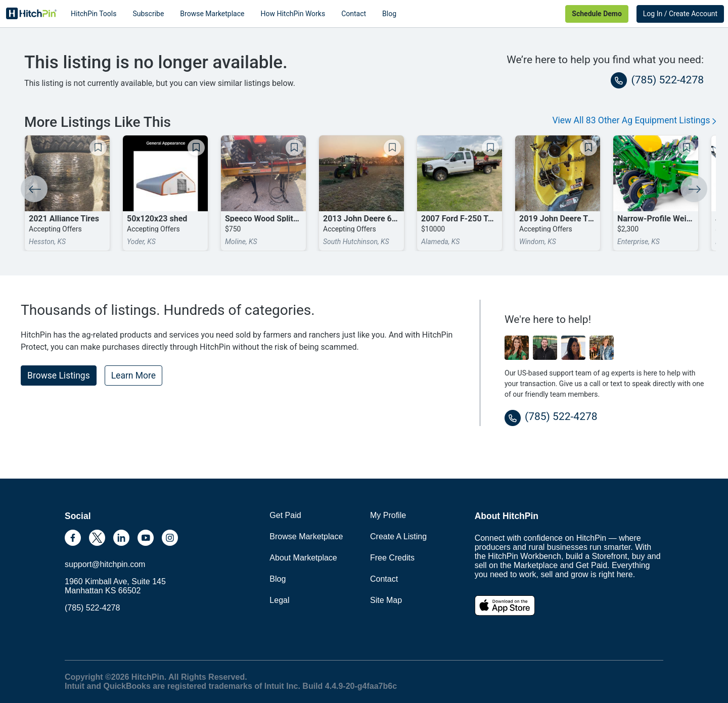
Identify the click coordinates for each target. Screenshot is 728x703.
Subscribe (148, 14)
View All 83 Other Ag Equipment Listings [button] (634, 120)
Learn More (133, 376)
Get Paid (285, 515)
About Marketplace (303, 558)
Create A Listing (398, 536)
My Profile (388, 515)
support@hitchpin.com (105, 564)
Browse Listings (59, 376)
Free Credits (392, 558)
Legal (279, 600)
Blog (389, 14)
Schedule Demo (597, 14)
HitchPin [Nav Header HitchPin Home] (31, 14)
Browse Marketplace (212, 14)
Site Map (386, 600)
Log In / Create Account (680, 14)
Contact (354, 14)
